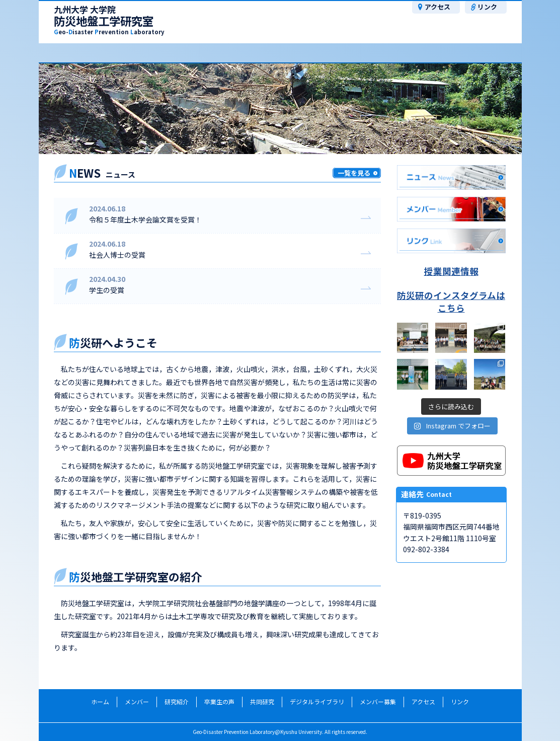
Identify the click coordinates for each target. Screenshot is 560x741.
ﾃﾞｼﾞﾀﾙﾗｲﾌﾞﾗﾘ (407, 52)
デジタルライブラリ (317, 701)
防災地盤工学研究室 (109, 21)
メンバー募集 (488, 52)
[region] (280, 109)
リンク (487, 7)
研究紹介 (166, 52)
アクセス (437, 7)
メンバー (85, 52)
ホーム (100, 701)
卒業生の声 (246, 52)
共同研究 (327, 52)
